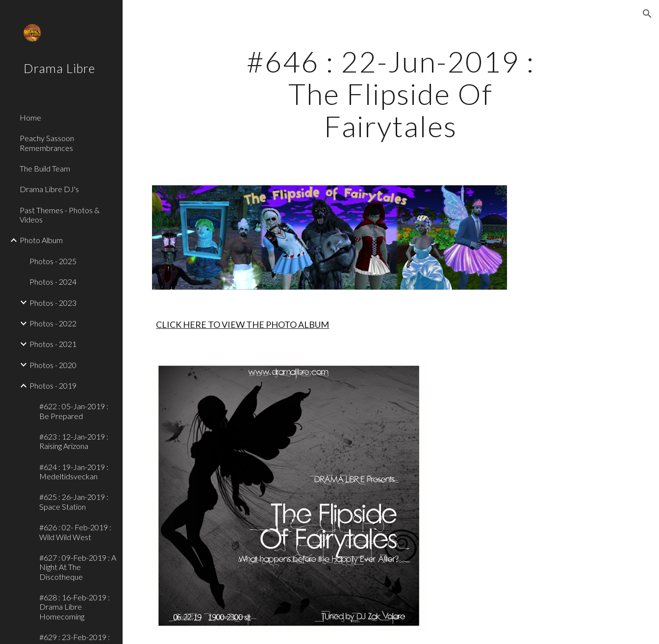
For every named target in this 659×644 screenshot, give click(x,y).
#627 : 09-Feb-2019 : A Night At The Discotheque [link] (78, 567)
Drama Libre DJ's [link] (49, 189)
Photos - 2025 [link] (53, 261)
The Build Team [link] (45, 168)
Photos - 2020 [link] (53, 365)
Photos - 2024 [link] (53, 282)
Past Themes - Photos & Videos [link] (60, 215)
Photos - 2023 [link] (53, 303)
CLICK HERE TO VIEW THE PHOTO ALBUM (242, 324)
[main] (391, 94)
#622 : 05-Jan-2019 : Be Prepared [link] (74, 411)
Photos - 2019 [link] (53, 385)
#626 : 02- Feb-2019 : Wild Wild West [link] (75, 532)
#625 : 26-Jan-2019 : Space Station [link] (74, 501)
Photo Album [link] (41, 240)
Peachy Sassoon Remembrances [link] (47, 143)
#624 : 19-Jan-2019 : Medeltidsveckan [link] (74, 471)
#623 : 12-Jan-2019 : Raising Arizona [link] (74, 441)
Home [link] (30, 117)
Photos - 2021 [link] (53, 344)
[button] (647, 14)
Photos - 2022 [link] (53, 323)
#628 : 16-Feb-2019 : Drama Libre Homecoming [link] (75, 607)
